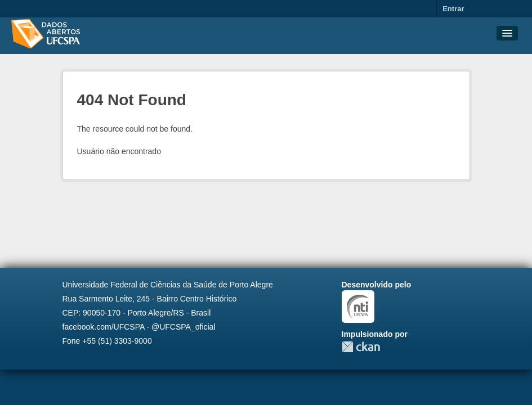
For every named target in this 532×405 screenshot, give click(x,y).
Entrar (453, 9)
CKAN (361, 347)
